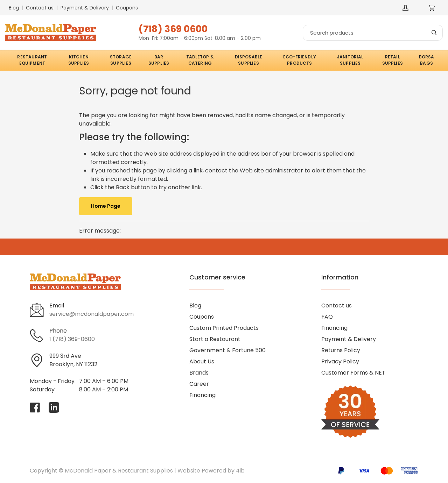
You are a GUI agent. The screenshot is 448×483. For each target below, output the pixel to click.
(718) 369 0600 (173, 29)
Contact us (40, 8)
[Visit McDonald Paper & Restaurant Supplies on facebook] (35, 407)
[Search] (373, 33)
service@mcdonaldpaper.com (92, 314)
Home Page (106, 206)
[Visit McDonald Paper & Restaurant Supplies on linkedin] (54, 407)
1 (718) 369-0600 (72, 339)
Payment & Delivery (85, 8)
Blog (14, 8)
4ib (240, 471)
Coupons (127, 8)
